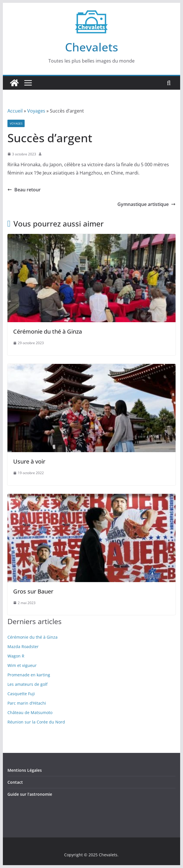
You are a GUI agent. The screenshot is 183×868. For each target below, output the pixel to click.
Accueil (15, 111)
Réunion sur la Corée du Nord (36, 722)
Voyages (36, 111)
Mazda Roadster (23, 647)
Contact (15, 782)
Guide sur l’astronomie (30, 794)
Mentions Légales (25, 770)
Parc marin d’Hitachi (27, 703)
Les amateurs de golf (27, 684)
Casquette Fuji (21, 694)
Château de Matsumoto (30, 712)
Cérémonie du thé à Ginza (48, 331)
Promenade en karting (29, 675)
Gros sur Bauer (33, 591)
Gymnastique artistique (146, 204)
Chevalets (92, 47)
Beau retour (24, 190)
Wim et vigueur (22, 665)
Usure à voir (29, 461)
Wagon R (16, 656)
